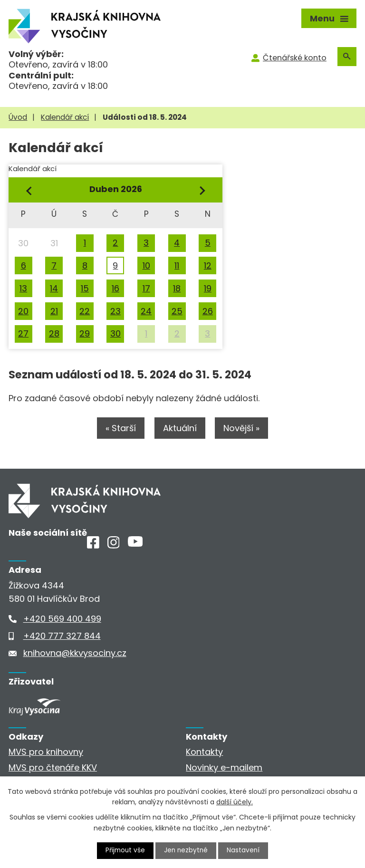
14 (54, 288)
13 (23, 288)
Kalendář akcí (65, 117)
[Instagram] (114, 546)
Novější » (243, 429)
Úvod (18, 117)
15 (85, 288)
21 (54, 311)
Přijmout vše (125, 850)
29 (85, 333)
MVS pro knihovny (46, 753)
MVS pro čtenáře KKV (53, 768)
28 (54, 333)
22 (85, 311)
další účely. (235, 801)
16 (115, 288)
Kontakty (204, 753)
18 (177, 288)
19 (208, 288)
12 (208, 265)
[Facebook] (93, 546)
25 (177, 311)
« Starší (120, 429)
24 (146, 311)
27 (23, 333)
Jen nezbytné (187, 850)
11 (177, 265)
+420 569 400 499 (62, 619)
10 (146, 265)
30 (115, 333)
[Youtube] (135, 545)
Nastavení (245, 850)
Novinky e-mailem (224, 768)
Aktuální (180, 429)
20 (23, 311)
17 (146, 288)
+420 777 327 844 (62, 636)
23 (115, 311)
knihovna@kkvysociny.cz (75, 653)
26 (208, 311)
